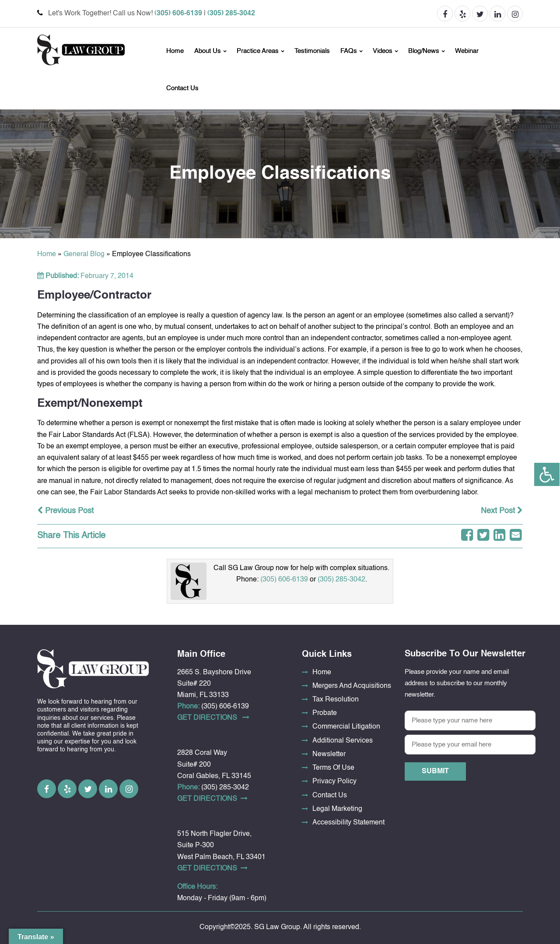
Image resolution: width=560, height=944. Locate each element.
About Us (208, 51)
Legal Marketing (337, 809)
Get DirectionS (213, 718)
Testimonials (312, 51)
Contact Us (182, 88)
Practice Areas (258, 51)
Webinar (467, 51)
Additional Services (343, 741)
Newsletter (329, 754)
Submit (435, 771)
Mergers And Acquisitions (352, 686)
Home (175, 51)
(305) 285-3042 (231, 14)
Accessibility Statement (348, 823)
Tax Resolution (336, 700)
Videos (383, 51)
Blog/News (424, 51)
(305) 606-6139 (178, 14)
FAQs (349, 51)
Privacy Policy (334, 782)
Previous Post (65, 511)
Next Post (502, 511)
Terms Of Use (333, 768)
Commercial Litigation (346, 727)
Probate (325, 713)
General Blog (84, 254)
